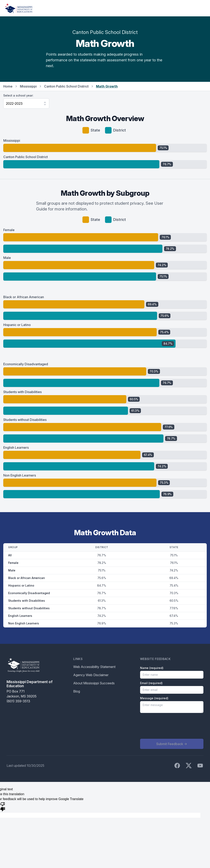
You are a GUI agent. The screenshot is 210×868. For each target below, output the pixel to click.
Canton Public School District (66, 86)
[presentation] (171, 726)
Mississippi (28, 86)
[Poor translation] (3, 806)
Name (152, 668)
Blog (77, 691)
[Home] (19, 8)
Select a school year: (18, 95)
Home (8, 86)
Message (154, 698)
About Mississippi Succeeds (94, 683)
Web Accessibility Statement (94, 667)
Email (151, 683)
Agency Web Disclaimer (91, 675)
